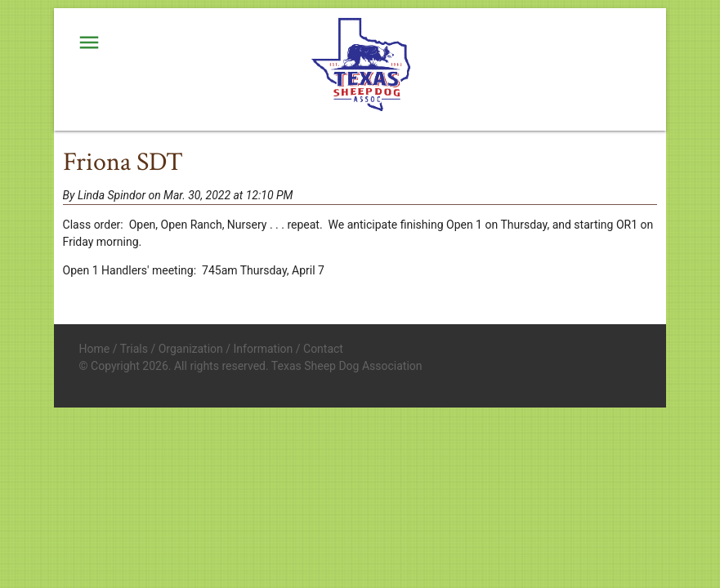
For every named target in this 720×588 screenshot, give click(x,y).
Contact (323, 349)
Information (264, 349)
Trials (134, 349)
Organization (191, 349)
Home (95, 349)
